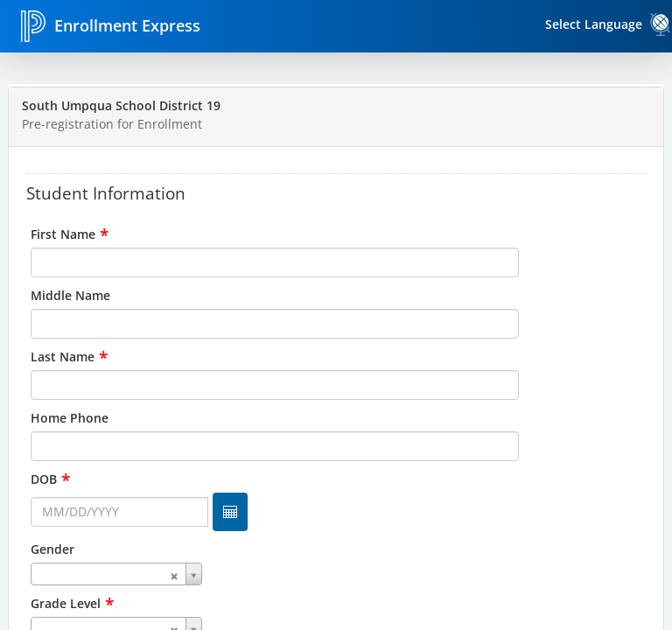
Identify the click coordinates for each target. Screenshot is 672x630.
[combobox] (336, 574)
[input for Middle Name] (275, 324)
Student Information (106, 192)
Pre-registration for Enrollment (112, 124)
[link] (661, 24)
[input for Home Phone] (275, 446)
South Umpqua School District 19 (121, 105)
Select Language (594, 24)
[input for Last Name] (275, 385)
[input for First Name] (275, 262)
